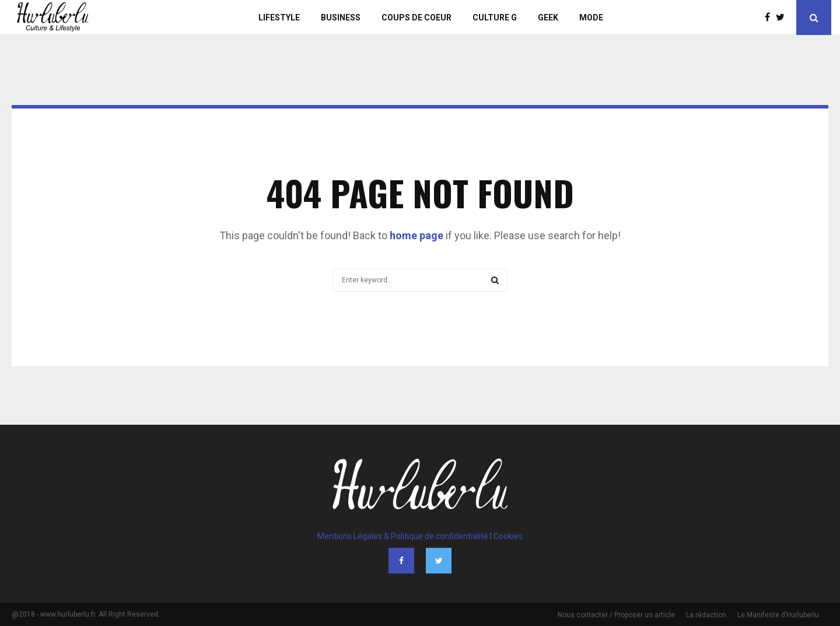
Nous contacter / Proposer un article (616, 615)
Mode (591, 18)
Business (341, 18)
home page (416, 235)
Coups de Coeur (416, 18)
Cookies (508, 536)
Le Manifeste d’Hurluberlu (778, 615)
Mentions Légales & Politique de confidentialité (403, 536)
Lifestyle (279, 18)
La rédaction (706, 615)
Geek (548, 18)
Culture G (495, 18)
